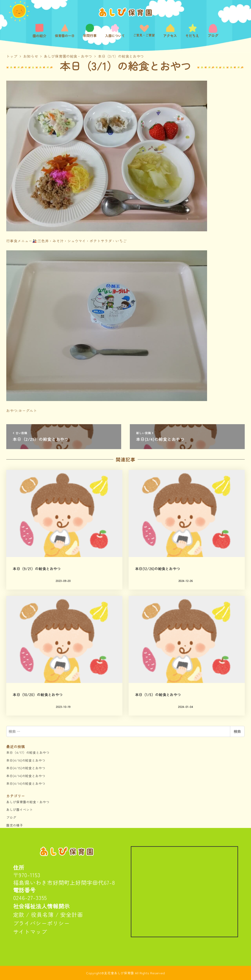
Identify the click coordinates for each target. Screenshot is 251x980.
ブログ (11, 817)
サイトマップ (30, 932)
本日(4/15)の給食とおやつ (26, 768)
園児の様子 (15, 825)
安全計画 (72, 914)
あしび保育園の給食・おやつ (28, 802)
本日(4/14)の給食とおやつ (26, 776)
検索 (237, 731)
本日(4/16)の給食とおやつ (26, 760)
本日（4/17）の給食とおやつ (28, 752)
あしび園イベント (20, 810)
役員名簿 (42, 914)
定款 (19, 914)
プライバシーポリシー (41, 923)
